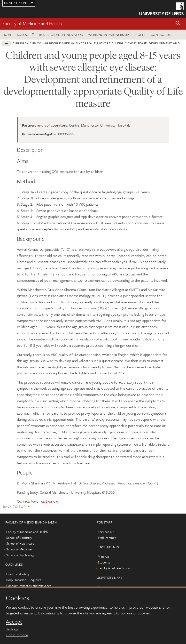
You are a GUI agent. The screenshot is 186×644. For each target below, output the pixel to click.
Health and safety (18, 574)
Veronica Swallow (45, 501)
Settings (12, 629)
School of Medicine (19, 549)
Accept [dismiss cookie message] (14, 622)
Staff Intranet (107, 538)
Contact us (161, 35)
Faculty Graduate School (114, 568)
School (24, 35)
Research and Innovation (61, 35)
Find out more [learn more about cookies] (17, 635)
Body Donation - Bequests (24, 580)
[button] (178, 24)
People (140, 35)
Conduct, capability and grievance (29, 586)
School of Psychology (20, 555)
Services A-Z (106, 532)
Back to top (14, 506)
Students (104, 562)
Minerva (103, 556)
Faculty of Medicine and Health (32, 23)
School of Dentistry (19, 538)
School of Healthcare (20, 543)
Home (7, 35)
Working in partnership (108, 35)
